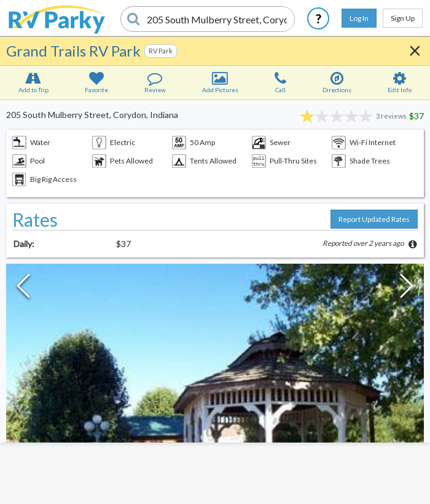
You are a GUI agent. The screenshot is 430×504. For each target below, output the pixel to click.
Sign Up (403, 18)
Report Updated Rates (374, 219)
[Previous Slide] (23, 289)
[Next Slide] (407, 289)
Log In (359, 18)
